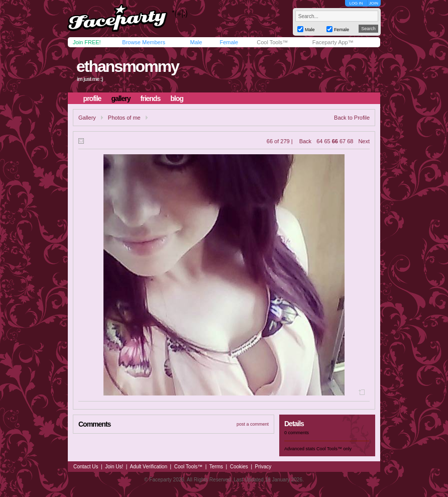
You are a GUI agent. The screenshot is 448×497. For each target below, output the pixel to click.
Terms (216, 467)
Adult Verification (148, 467)
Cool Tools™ (272, 42)
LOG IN (356, 3)
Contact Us (86, 467)
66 (335, 141)
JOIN (374, 3)
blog (177, 98)
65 (327, 141)
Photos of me (124, 118)
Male (196, 42)
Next (364, 141)
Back (305, 141)
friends (151, 98)
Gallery (87, 118)
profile (92, 98)
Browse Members (144, 42)
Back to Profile (352, 118)
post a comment (253, 424)
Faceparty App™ (333, 42)
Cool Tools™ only (334, 449)
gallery (121, 98)
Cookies (239, 467)
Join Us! (114, 467)
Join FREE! (87, 42)
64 (319, 141)
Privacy (263, 467)
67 (343, 141)
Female (229, 42)
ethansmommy (128, 66)
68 (350, 141)
